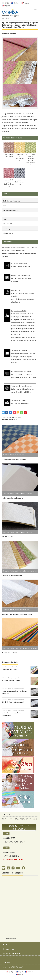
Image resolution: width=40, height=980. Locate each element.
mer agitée (18, 418)
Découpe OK (16, 290)
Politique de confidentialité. (12, 953)
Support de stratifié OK (19, 311)
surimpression (20, 455)
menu (36, 10)
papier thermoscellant (22, 610)
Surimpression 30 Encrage (11, 680)
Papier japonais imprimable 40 (12, 498)
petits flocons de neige (8, 418)
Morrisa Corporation (11, 938)
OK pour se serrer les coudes (21, 371)
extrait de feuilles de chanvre (12, 576)
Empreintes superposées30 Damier (14, 459)
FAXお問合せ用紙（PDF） (14, 859)
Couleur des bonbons (9, 653)
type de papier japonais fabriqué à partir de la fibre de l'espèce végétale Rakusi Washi (20, 25)
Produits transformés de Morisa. (11, 667)
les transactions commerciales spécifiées (16, 958)
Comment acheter (9, 949)
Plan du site (7, 962)
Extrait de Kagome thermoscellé (13, 702)
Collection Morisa (16, 27)
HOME (5, 945)
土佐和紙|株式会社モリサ (16, 967)
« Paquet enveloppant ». (10, 669)
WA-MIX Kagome (8, 537)
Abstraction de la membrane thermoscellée (17, 614)
